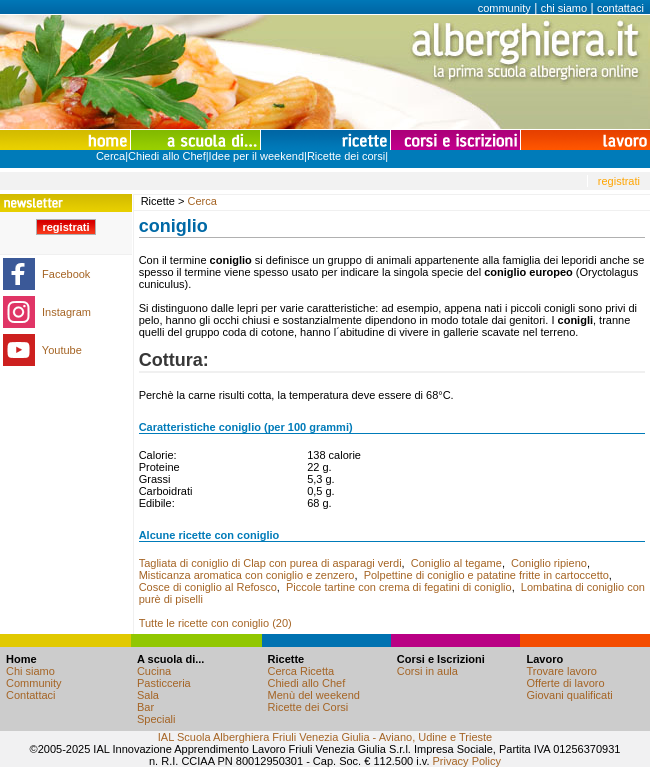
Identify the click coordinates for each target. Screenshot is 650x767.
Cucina (154, 671)
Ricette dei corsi (346, 156)
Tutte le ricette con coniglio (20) (215, 623)
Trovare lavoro (561, 671)
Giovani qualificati (569, 695)
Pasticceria (164, 683)
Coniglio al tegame (456, 563)
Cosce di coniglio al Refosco (208, 587)
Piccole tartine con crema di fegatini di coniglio (399, 587)
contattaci (620, 8)
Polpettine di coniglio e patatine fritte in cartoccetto (486, 575)
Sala (148, 695)
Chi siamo (30, 671)
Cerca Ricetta (301, 671)
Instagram (66, 312)
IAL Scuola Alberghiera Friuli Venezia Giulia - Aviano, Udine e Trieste (325, 737)
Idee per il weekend (256, 156)
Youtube (62, 350)
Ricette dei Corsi (308, 707)
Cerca (110, 156)
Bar (145, 707)
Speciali (156, 719)
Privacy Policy (467, 761)
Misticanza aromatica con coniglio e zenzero (247, 575)
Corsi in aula (427, 671)
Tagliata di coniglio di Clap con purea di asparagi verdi (270, 563)
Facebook (66, 274)
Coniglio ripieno (549, 563)
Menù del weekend (314, 695)
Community (34, 683)
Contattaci (31, 695)
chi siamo (564, 8)
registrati (619, 181)
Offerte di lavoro (565, 683)
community (504, 8)
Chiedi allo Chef (167, 156)
